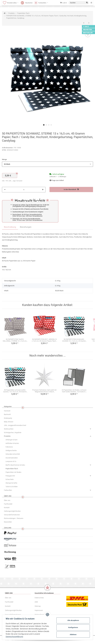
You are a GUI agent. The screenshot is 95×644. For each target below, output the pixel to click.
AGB (36, 602)
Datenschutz (39, 598)
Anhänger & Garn (12, 440)
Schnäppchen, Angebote (13, 432)
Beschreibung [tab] (10, 227)
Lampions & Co (11, 461)
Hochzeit (7, 411)
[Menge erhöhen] (43, 190)
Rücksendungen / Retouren (14, 518)
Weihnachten (9, 429)
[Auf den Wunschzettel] (88, 34)
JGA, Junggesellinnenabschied (15, 425)
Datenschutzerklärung (15, 637)
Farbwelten (8, 490)
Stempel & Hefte (11, 483)
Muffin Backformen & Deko (15, 465)
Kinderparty (8, 418)
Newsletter (8, 522)
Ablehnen (73, 635)
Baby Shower (9, 422)
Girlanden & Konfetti (13, 454)
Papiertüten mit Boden (13, 472)
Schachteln (10, 479)
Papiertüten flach (12, 469)
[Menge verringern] (5, 190)
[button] (47, 164)
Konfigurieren (73, 627)
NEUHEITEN (87, 30)
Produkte (7, 436)
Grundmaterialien (12, 458)
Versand (19, 181)
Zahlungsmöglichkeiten (12, 511)
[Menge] (24, 190)
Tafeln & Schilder (12, 487)
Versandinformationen (12, 515)
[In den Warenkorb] (71, 189)
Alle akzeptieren (73, 620)
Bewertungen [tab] (26, 227)
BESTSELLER (88, 33)
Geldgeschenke (11, 450)
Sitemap (38, 606)
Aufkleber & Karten (12, 443)
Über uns (7, 500)
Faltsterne (9, 447)
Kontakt (7, 508)
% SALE (86, 26)
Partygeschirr (10, 476)
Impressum (39, 610)
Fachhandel (8, 504)
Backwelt (7, 414)
